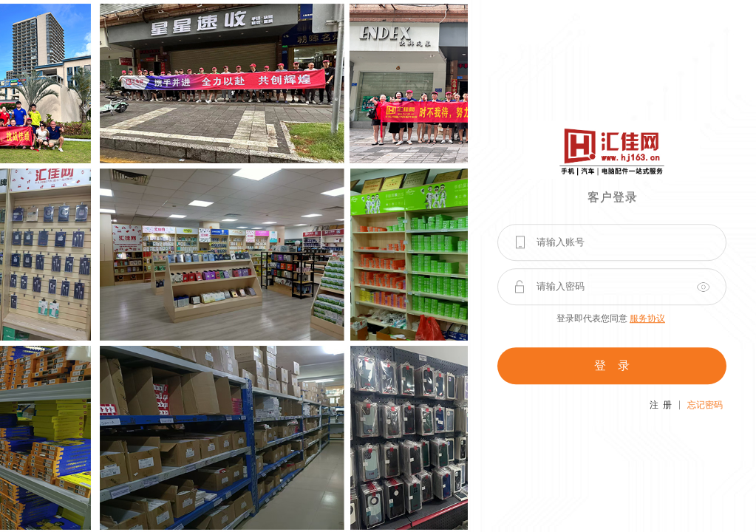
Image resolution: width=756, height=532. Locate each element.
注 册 (661, 405)
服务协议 (647, 318)
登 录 (612, 365)
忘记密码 (705, 405)
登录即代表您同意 (611, 318)
